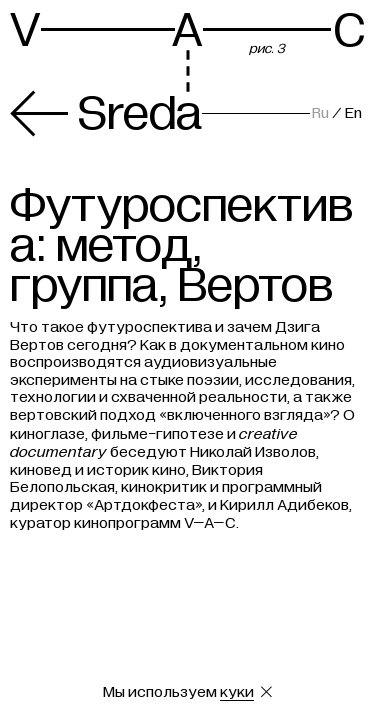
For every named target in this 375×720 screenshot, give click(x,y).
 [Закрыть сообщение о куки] (266, 692)
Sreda (106, 113)
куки (237, 692)
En (353, 113)
